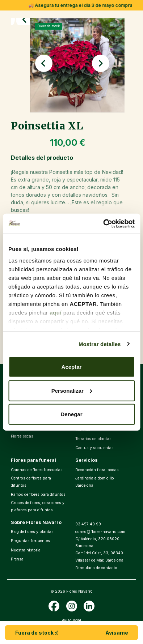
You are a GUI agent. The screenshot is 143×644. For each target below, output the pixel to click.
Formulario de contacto (96, 568)
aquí (56, 312)
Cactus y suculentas (94, 448)
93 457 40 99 (88, 524)
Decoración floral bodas (97, 470)
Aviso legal (71, 620)
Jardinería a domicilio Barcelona (95, 482)
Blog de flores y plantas (32, 532)
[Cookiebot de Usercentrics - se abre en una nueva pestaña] (103, 223)
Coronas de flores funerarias (37, 470)
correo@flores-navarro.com (100, 532)
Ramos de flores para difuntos (38, 494)
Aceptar (72, 367)
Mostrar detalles (100, 344)
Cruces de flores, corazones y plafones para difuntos (38, 506)
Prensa (17, 559)
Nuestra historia (26, 550)
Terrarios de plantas (93, 439)
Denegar (71, 414)
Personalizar (72, 390)
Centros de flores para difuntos (31, 482)
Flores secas (22, 436)
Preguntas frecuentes (30, 541)
